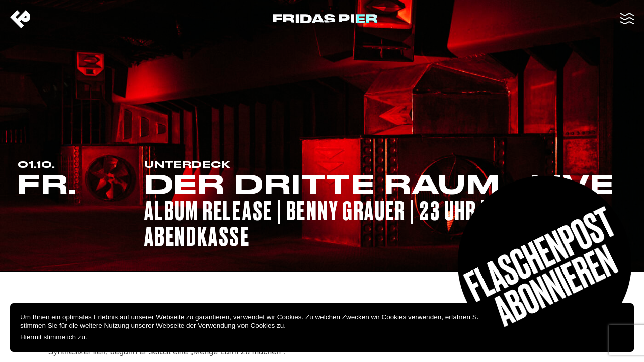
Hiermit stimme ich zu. (54, 337)
